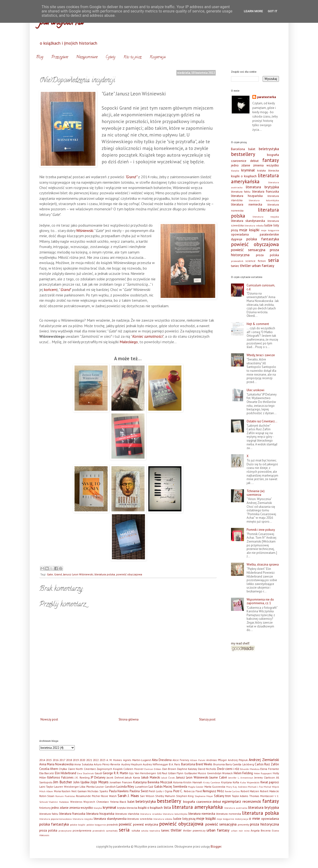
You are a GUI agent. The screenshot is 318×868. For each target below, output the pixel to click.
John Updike (81, 782)
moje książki (249, 230)
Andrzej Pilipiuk (238, 760)
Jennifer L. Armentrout (241, 778)
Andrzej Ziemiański (264, 760)
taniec (235, 266)
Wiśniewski (85, 230)
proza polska (267, 255)
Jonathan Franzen (121, 782)
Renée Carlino (232, 791)
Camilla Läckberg (243, 764)
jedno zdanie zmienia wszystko (255, 165)
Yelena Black (118, 802)
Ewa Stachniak (86, 773)
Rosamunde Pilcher (88, 796)
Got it (272, 11)
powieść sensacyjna (248, 250)
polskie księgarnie (96, 825)
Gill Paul (162, 773)
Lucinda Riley (125, 787)
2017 (62, 760)
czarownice (239, 161)
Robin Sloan (47, 796)
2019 (76, 760)
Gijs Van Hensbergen (142, 773)
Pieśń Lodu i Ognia (160, 791)
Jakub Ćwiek (168, 778)
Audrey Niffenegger (155, 764)
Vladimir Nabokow (59, 802)
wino (247, 831)
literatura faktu (241, 192)
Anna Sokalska (84, 764)
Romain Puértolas (65, 796)
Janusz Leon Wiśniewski (78, 574)
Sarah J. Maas (128, 796)
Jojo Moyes (100, 782)
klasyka (235, 171)
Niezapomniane (87, 57)
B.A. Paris (175, 764)
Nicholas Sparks (98, 791)
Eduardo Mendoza (250, 769)
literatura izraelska (151, 814)
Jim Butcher (63, 782)
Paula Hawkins (119, 791)
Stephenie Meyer (204, 796)
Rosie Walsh (109, 796)
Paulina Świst (139, 791)
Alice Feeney (181, 760)
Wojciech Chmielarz (96, 802)
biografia (273, 155)
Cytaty (110, 57)
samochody (112, 831)
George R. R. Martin (116, 773)
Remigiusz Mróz (213, 791)
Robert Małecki (269, 791)
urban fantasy (263, 266)
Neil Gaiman (79, 791)
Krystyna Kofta (230, 782)
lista (167, 807)
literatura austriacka (236, 808)
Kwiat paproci (270, 782)
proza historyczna (264, 824)
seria (274, 260)
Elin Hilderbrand (66, 773)
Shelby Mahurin (165, 796)
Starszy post (207, 719)
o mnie (254, 818)
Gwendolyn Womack (220, 773)
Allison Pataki (198, 760)
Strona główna (129, 719)
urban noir (237, 831)
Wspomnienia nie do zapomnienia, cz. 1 (260, 601)
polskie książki (78, 825)
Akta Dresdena (162, 760)
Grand (65, 289)
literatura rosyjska (266, 217)
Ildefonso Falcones (60, 777)
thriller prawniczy (194, 830)
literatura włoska (254, 225)
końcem (50, 289)
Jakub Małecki (151, 777)
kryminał (248, 170)
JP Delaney (98, 777)
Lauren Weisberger (66, 787)
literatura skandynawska (248, 221)
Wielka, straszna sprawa (263, 564)
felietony (45, 808)
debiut (254, 161)
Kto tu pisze (132, 57)
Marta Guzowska (215, 787)
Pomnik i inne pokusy (261, 530)
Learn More (254, 11)
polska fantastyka (263, 239)
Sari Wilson (147, 796)
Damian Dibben (153, 769)
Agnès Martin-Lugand (137, 760)
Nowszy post (49, 719)
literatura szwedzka (140, 819)
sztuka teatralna (151, 831)
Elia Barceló (47, 773)
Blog (40, 57)
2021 (89, 760)
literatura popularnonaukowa (56, 819)
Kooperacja (158, 57)
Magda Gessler (196, 787)
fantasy (271, 160)
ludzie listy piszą (184, 819)
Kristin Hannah (193, 782)
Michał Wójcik (271, 787)
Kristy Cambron (212, 782)
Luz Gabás (156, 787)
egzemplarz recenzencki (242, 801)
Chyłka (63, 769)
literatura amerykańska (255, 178)
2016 (56, 760)
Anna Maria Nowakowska (57, 764)
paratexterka (266, 97)
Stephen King (185, 796)
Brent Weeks (204, 764)
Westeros (76, 802)
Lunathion (141, 787)
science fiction (256, 261)
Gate (50, 574)
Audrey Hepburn (132, 764)
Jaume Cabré (218, 777)
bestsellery (243, 154)
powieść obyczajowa (129, 574)
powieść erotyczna (146, 824)
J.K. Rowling (82, 777)
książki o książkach (244, 176)
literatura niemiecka (247, 204)
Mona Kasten (62, 791)
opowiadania (240, 234)
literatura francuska (266, 192)
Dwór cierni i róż (228, 769)
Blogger (216, 847)
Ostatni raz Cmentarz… (262, 421)
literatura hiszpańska (247, 196)
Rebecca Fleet (193, 791)
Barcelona (238, 149)
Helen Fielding (243, 773)
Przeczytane (60, 57)
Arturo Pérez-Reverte (107, 764)
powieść (125, 824)
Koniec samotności (147, 336)
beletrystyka (269, 149)
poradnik (112, 824)
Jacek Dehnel (115, 777)
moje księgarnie (270, 230)
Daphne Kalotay (187, 769)
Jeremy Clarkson (265, 777)
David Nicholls (207, 769)
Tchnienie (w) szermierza (256, 493)
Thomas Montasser (261, 796)
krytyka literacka (268, 170)
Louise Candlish (105, 787)
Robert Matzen (250, 791)
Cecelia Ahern (49, 769)
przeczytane (65, 831)
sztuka (136, 830)
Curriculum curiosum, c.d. (261, 287)
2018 (69, 760)
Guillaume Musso (195, 773)
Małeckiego (129, 342)
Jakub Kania (132, 777)
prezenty (243, 824)
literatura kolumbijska (264, 200)
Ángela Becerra (261, 830)
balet (252, 149)
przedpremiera (82, 830)
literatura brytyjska (262, 187)
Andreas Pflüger (217, 760)
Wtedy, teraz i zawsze (261, 355)
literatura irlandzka (127, 814)
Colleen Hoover (133, 769)
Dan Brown (169, 769)
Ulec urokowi (255, 390)
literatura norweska (229, 814)
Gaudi (98, 773)
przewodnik (237, 261)
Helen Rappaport (263, 773)
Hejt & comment (258, 324)
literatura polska (105, 574)
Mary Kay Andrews (237, 787)
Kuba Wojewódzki (250, 782)
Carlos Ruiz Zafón (267, 764)
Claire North (75, 769)
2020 (82, 760)
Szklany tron (222, 796)
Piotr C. (178, 791)
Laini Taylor (46, 787)
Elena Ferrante (269, 769)
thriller (245, 266)
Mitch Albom (46, 791)
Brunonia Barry (223, 764)
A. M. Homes (114, 760)
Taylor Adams (240, 796)
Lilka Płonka (87, 787)
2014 (42, 760)
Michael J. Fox (255, 787)
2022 (96, 760)
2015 (49, 760)
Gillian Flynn (176, 773)
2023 (103, 760)
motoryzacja (242, 819)
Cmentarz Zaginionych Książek (103, 769)
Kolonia (178, 782)
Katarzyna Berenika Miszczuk (153, 782)
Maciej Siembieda (175, 787)
